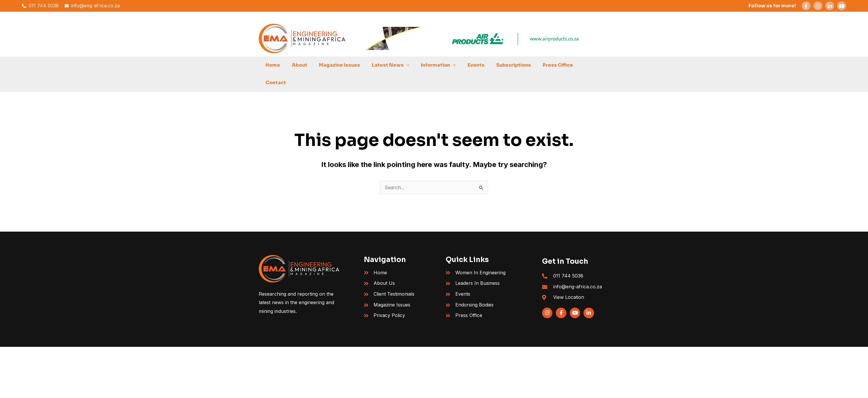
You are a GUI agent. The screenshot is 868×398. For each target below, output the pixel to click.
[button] (407, 65)
